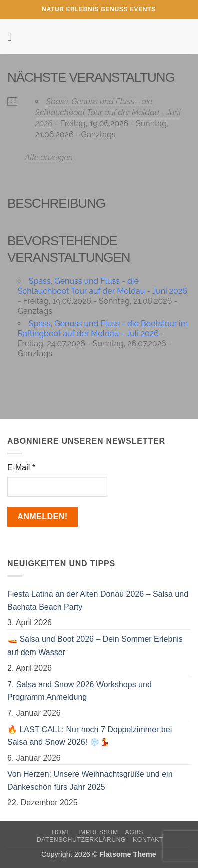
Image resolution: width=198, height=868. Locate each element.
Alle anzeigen (49, 158)
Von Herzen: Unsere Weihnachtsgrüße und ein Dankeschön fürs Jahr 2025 (90, 781)
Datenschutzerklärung (82, 840)
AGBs (134, 832)
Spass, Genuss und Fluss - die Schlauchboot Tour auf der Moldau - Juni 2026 (108, 113)
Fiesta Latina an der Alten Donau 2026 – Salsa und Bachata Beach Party (98, 601)
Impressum (98, 832)
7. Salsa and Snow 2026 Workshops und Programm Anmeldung (80, 691)
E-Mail (21, 467)
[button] (13, 36)
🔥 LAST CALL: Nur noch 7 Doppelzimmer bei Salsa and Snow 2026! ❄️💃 (90, 736)
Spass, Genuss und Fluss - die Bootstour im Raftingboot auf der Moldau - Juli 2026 (103, 329)
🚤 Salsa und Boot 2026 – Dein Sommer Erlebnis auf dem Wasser (95, 646)
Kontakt (148, 840)
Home (62, 832)
